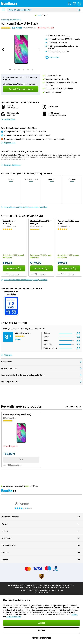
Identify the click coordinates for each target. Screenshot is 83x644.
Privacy (22, 590)
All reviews (7, 355)
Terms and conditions (56, 590)
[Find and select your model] (44, 10)
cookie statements (14, 617)
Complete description (11, 165)
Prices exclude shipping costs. (65, 585)
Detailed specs (8, 119)
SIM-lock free (52, 57)
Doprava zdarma (16, 465)
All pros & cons (8, 143)
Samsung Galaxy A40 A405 (12, 20)
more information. (64, 587)
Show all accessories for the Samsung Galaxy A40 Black (24, 207)
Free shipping (14, 274)
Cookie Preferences (40, 590)
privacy (75, 615)
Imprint (29, 590)
